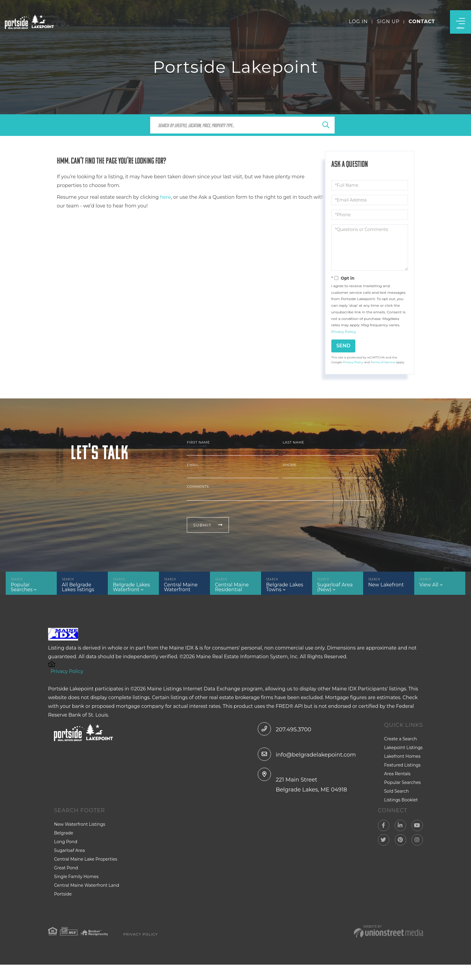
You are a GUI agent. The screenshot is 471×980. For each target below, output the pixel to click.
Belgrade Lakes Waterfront (130, 589)
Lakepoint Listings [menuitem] (403, 754)
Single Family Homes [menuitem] (76, 892)
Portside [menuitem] (63, 909)
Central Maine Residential (231, 589)
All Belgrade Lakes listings (82, 589)
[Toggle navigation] (460, 24)
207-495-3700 (295, 24)
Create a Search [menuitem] (401, 745)
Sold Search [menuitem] (397, 797)
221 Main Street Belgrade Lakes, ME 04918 (310, 800)
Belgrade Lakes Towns (283, 589)
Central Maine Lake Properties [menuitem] (86, 874)
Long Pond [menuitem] (66, 857)
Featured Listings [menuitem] (402, 771)
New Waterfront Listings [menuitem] (80, 839)
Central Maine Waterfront (180, 589)
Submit (202, 525)
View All (429, 587)
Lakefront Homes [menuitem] (402, 762)
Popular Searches (30, 587)
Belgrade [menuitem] (64, 848)
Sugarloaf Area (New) (334, 589)
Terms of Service (383, 362)
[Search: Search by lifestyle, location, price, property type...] (236, 125)
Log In (358, 24)
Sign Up (388, 24)
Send (343, 346)
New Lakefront (385, 587)
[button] (326, 126)
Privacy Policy (343, 332)
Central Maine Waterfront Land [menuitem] (87, 900)
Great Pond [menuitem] (66, 883)
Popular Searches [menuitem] (403, 788)
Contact (422, 24)
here (166, 197)
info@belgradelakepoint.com (316, 760)
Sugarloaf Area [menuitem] (70, 865)
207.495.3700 (287, 735)
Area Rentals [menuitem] (397, 780)
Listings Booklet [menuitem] (401, 806)
